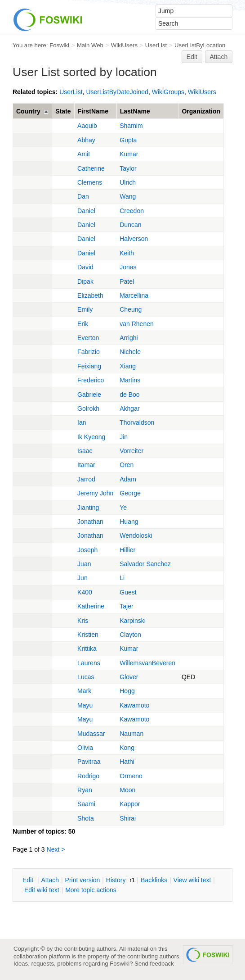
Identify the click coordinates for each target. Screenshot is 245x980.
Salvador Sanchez (145, 564)
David (85, 267)
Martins (130, 380)
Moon (127, 790)
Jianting (88, 508)
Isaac (85, 451)
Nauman (131, 734)
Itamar (86, 465)
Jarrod (86, 479)
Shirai (128, 818)
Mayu (85, 705)
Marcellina (134, 295)
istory (116, 880)
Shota (86, 818)
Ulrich (128, 182)
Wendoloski (136, 535)
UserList (156, 45)
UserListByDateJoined (117, 92)
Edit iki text (42, 890)
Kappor (130, 804)
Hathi (127, 762)
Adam (128, 479)
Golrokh (88, 408)
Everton (88, 338)
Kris (83, 621)
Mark (84, 691)
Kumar (129, 154)
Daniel (86, 211)
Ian (82, 422)
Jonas (128, 267)
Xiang (128, 366)
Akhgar (129, 408)
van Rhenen (137, 324)
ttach (50, 880)
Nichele (130, 352)
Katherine (91, 606)
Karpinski (133, 621)
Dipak (85, 281)
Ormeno (131, 776)
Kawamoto (134, 705)
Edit (192, 57)
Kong (127, 748)
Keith (127, 253)
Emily (85, 309)
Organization (201, 111)
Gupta (128, 140)
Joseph (87, 550)
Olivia (85, 748)
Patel (127, 281)
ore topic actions (91, 890)
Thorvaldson (137, 422)
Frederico (91, 380)
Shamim (131, 126)
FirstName (93, 111)
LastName (135, 111)
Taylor (128, 168)
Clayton (130, 635)
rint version (83, 880)
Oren (127, 465)
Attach (219, 57)
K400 (85, 592)
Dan (83, 196)
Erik (83, 324)
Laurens (89, 663)
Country (28, 111)
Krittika (87, 649)
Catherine (91, 168)
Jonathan (90, 522)
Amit (84, 154)
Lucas (86, 677)
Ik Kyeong (91, 437)
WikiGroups (168, 92)
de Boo (129, 395)
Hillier (127, 550)
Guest (128, 592)
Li (122, 578)
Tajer (126, 606)
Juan (84, 564)
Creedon (132, 211)
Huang (129, 522)
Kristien (88, 635)
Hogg (127, 691)
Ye (123, 508)
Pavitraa (89, 762)
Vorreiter (131, 451)
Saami (86, 804)
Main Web (90, 45)
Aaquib (87, 126)
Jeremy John (95, 493)
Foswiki (59, 45)
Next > (56, 849)
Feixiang (89, 366)
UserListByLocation (200, 45)
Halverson (134, 239)
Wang (128, 196)
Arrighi (129, 338)
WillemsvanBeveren (147, 663)
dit (29, 880)
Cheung (131, 309)
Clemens (90, 182)
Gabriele (89, 395)
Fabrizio (89, 352)
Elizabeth (90, 295)
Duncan (130, 225)
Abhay (86, 140)
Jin (124, 437)
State (63, 111)
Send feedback (154, 964)
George (130, 493)
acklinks (154, 880)
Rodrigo (88, 776)
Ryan (85, 790)
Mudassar (91, 734)
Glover (129, 677)
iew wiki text (192, 880)
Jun (82, 578)
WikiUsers (124, 45)
